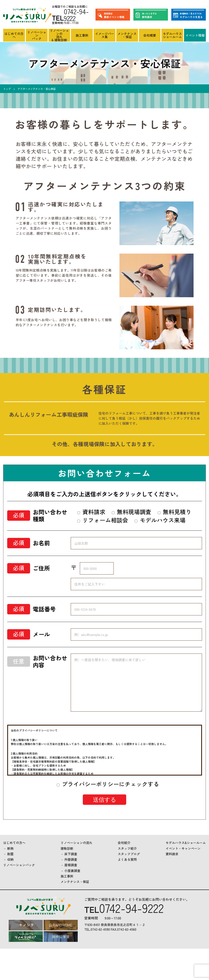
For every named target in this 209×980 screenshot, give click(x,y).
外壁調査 (71, 859)
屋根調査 (71, 865)
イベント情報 (195, 35)
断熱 (10, 848)
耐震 (10, 854)
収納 (10, 859)
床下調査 (71, 854)
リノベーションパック (37, 35)
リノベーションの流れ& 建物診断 (59, 35)
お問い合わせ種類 (50, 516)
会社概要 (150, 35)
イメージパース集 (105, 35)
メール (41, 634)
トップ (7, 89)
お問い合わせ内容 (50, 662)
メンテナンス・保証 (127, 35)
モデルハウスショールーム (172, 35)
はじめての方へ (14, 35)
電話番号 (44, 609)
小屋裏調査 (72, 871)
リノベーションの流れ (76, 843)
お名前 (41, 543)
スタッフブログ (129, 854)
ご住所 (41, 568)
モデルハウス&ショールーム (186, 843)
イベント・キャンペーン (183, 848)
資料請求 (172, 854)
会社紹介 (124, 843)
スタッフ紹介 (127, 848)
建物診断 (67, 848)
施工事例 (82, 35)
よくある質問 (127, 859)
